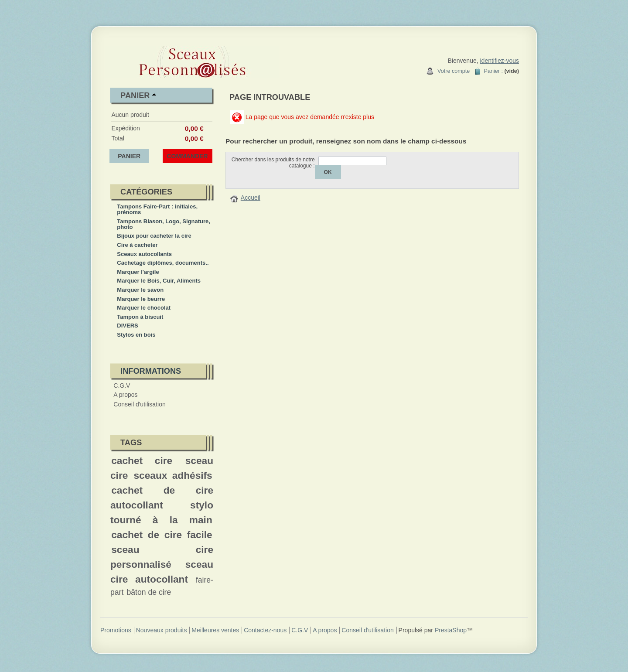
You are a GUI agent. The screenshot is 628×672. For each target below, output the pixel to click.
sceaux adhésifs (173, 475)
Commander (188, 156)
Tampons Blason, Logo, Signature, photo (164, 224)
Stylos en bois (136, 335)
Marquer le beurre (141, 299)
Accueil (251, 198)
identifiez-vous (500, 61)
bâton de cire (149, 592)
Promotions (116, 630)
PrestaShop (451, 630)
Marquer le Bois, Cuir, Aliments (159, 281)
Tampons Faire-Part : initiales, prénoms (157, 209)
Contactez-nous (265, 630)
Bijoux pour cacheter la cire (154, 236)
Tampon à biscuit (140, 317)
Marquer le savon (140, 290)
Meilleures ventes (215, 630)
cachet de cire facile (162, 535)
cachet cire (142, 461)
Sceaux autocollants (144, 254)
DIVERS (127, 326)
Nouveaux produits (162, 630)
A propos (125, 395)
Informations (151, 371)
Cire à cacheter (137, 245)
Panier (135, 96)
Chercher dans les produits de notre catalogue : (273, 163)
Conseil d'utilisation (139, 404)
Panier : (493, 71)
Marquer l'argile (138, 272)
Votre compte (454, 71)
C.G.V (122, 385)
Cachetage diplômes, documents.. (163, 263)
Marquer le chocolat (144, 308)
